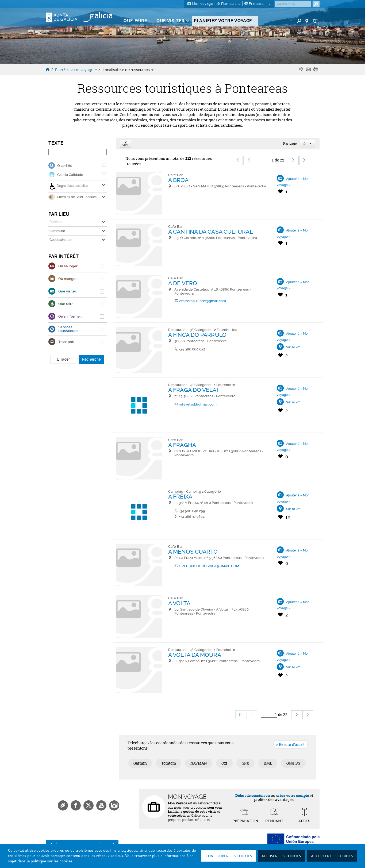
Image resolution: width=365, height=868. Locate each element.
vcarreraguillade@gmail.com (202, 301)
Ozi (224, 763)
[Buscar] (293, 4)
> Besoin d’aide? (290, 744)
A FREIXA (180, 497)
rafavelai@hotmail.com (198, 404)
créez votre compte (293, 795)
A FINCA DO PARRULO (197, 335)
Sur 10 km (293, 347)
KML (268, 763)
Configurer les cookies (229, 856)
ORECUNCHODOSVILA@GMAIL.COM (209, 566)
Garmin (140, 763)
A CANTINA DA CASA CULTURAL (211, 232)
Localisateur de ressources (128, 70)
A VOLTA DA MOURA (195, 655)
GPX (245, 763)
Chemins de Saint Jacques (72, 197)
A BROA (178, 180)
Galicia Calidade (70, 175)
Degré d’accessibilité (69, 186)
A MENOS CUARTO (193, 552)
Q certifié (65, 166)
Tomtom (169, 763)
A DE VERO (183, 283)
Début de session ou (253, 795)
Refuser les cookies (281, 856)
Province (56, 222)
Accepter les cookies (332, 856)
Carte (126, 144)
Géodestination (61, 240)
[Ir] (266, 160)
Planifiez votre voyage (77, 70)
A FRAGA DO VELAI (193, 390)
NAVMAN (199, 763)
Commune (57, 231)
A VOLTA (179, 603)
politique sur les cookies (52, 861)
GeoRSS (293, 763)
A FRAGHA (182, 445)
